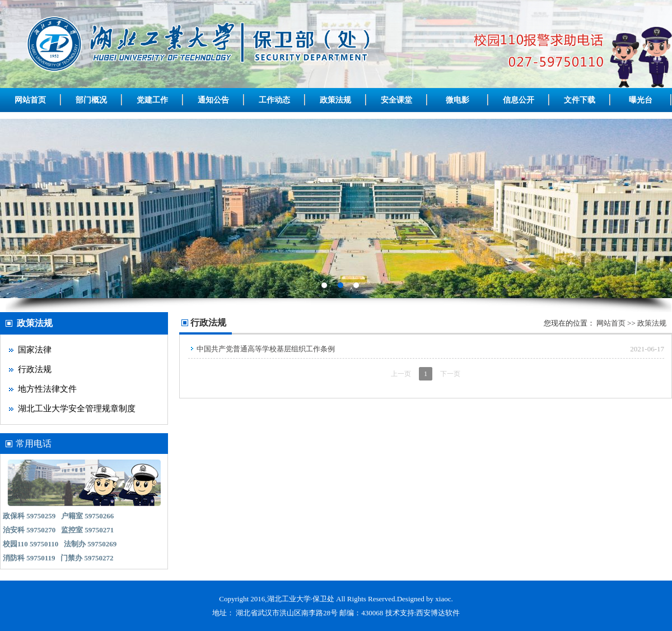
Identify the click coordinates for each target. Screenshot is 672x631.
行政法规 (35, 369)
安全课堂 (396, 100)
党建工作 (152, 100)
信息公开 (519, 100)
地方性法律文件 (47, 389)
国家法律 (35, 350)
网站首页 (30, 100)
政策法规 (335, 100)
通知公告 (213, 100)
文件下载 (580, 100)
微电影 (458, 100)
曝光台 (641, 100)
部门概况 (91, 100)
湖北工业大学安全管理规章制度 (77, 409)
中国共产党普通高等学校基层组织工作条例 (266, 349)
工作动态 (274, 100)
